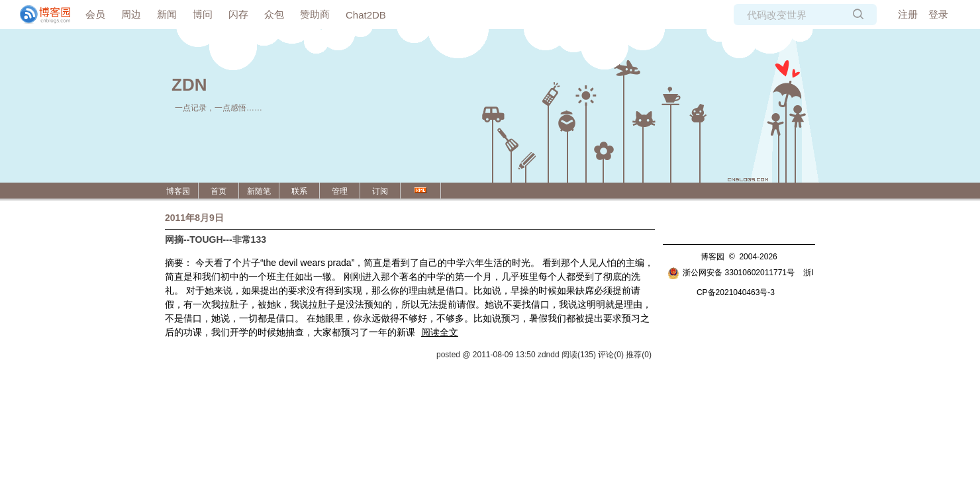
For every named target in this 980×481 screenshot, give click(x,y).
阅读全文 (440, 332)
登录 (938, 14)
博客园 (178, 191)
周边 (131, 14)
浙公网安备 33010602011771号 (731, 273)
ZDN (189, 85)
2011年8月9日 (194, 218)
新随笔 (259, 191)
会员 (95, 14)
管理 (340, 191)
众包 (274, 14)
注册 (908, 14)
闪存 (238, 14)
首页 (219, 191)
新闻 (167, 14)
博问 (203, 14)
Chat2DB (366, 15)
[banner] (40, 15)
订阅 (380, 191)
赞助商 (315, 14)
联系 (299, 191)
